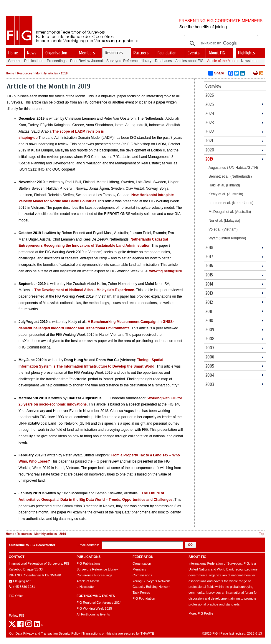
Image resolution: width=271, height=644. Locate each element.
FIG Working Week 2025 (94, 608)
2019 (64, 73)
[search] (220, 44)
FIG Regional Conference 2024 (99, 603)
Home (10, 73)
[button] (190, 545)
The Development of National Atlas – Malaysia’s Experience (84, 290)
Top (262, 534)
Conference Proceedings (94, 575)
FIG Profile (205, 613)
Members (139, 569)
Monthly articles (47, 73)
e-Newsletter (86, 587)
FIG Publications (89, 563)
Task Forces (141, 593)
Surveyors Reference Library (97, 569)
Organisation (142, 563)
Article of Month (88, 581)
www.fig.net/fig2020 (166, 271)
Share (216, 73)
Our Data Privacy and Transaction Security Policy (44, 633)
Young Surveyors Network (151, 581)
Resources (25, 73)
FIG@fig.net (22, 581)
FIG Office (16, 596)
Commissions (142, 575)
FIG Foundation (144, 598)
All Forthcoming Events (93, 614)
